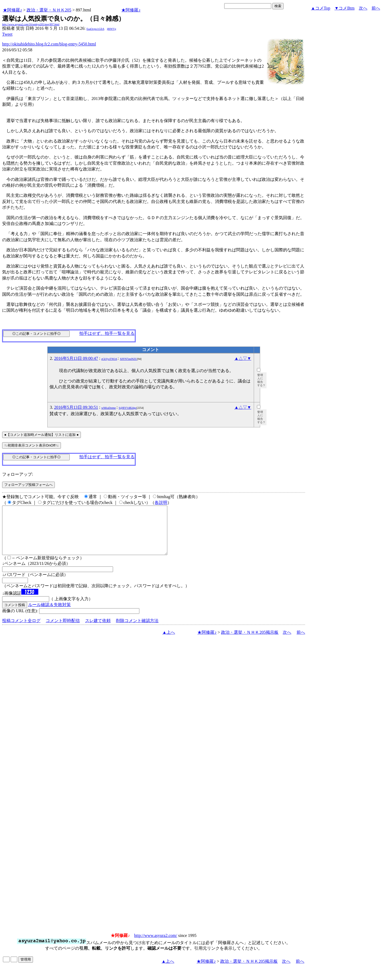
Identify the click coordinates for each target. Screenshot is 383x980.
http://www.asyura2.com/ (156, 945)
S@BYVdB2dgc (128, 408)
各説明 (161, 502)
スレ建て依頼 (98, 630)
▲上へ (169, 642)
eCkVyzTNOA (109, 359)
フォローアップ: (18, 474)
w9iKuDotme (109, 408)
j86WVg (111, 29)
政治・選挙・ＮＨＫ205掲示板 (250, 642)
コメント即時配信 (63, 630)
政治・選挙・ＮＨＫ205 (49, 10)
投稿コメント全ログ (21, 630)
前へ (376, 8)
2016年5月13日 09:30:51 (76, 407)
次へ (363, 8)
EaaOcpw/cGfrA (95, 29)
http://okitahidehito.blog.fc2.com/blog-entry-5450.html (49, 44)
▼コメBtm (345, 8)
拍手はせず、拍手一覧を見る (107, 333)
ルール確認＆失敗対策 (49, 614)
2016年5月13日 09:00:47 (76, 358)
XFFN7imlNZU (128, 359)
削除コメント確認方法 (137, 630)
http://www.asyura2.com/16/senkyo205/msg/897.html (31, 24)
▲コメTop (321, 8)
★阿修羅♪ (13, 10)
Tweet (7, 34)
